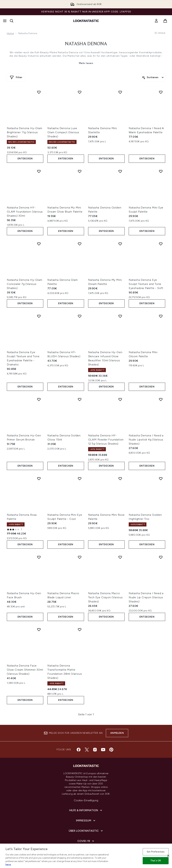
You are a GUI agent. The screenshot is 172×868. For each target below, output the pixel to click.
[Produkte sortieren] (153, 77)
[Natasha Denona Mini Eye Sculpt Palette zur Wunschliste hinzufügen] (161, 171)
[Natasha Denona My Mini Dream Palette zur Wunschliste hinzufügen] (120, 244)
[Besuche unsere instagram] (95, 750)
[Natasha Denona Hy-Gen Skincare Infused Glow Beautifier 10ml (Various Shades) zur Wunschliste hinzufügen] (120, 316)
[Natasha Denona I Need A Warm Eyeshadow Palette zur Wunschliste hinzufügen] (161, 92)
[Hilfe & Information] (86, 810)
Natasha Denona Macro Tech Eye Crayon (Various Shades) (105, 597)
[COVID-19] (86, 841)
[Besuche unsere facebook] (79, 750)
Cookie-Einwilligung (86, 800)
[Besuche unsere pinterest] (111, 750)
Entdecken (25, 159)
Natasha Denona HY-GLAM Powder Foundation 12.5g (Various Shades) (106, 440)
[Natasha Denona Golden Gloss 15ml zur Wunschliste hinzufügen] (80, 399)
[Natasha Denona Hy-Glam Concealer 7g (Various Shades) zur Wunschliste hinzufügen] (39, 244)
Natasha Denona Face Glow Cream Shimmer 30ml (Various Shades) (25, 670)
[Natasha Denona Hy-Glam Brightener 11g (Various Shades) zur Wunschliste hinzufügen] (39, 92)
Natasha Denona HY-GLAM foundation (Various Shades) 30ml (25, 212)
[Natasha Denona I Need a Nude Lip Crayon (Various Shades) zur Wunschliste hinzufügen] (161, 557)
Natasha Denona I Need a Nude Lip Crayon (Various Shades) (146, 597)
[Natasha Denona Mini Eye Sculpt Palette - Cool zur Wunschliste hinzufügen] (80, 479)
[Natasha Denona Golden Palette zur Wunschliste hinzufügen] (120, 171)
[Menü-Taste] (5, 21)
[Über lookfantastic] (86, 831)
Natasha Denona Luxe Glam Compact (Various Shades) (63, 132)
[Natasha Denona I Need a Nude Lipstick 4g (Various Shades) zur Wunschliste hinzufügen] (161, 399)
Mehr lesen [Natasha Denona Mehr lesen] (86, 63)
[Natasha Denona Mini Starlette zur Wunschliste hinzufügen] (120, 92)
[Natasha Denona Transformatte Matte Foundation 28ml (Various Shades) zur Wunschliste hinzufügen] (80, 630)
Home (10, 33)
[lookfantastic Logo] (86, 21)
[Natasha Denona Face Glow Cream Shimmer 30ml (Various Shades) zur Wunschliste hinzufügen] (39, 630)
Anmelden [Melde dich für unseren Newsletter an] (117, 733)
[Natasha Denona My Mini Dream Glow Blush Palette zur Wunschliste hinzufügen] (80, 171)
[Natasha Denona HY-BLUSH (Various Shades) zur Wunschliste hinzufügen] (80, 316)
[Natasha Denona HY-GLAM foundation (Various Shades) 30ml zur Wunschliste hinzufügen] (39, 171)
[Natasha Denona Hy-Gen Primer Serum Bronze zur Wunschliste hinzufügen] (39, 399)
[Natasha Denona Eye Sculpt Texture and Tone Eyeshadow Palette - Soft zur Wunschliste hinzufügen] (161, 244)
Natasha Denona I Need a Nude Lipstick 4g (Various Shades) (146, 440)
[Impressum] (86, 821)
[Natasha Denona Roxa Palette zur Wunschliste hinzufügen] (39, 479)
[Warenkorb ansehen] (165, 21)
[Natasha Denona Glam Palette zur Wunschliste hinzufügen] (80, 244)
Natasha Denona (86, 44)
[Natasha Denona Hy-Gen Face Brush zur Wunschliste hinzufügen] (39, 557)
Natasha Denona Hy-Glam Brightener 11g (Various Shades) (25, 132)
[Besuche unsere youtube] (103, 750)
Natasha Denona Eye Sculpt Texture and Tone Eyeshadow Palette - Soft (146, 284)
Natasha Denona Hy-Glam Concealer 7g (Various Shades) (25, 284)
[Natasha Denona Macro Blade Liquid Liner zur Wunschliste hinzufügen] (80, 557)
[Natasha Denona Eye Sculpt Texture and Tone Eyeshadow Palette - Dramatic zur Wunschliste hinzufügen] (39, 316)
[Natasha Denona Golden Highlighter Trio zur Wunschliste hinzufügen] (161, 479)
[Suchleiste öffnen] (12, 21)
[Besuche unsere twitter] (87, 750)
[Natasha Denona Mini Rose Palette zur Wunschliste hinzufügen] (120, 479)
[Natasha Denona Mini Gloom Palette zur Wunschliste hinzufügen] (161, 316)
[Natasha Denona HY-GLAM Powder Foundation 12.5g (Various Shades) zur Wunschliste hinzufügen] (120, 399)
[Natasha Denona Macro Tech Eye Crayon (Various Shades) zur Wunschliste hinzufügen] (120, 557)
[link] (156, 21)
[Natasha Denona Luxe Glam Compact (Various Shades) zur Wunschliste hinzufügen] (80, 92)
